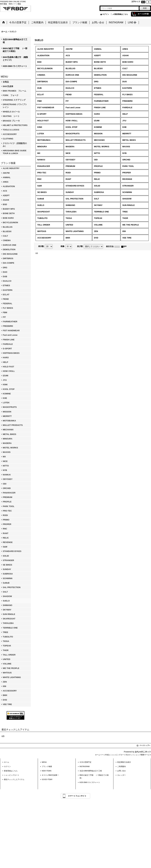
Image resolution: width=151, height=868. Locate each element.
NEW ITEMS (47, 771)
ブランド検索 (47, 766)
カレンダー (121, 775)
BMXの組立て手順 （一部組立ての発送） (15, 50)
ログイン (106, 14)
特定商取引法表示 (124, 762)
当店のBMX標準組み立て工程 (15, 41)
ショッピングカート (12, 775)
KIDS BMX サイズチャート (15, 66)
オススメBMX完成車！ (51, 775)
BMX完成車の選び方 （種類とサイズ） (15, 59)
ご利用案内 (121, 766)
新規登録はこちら (121, 14)
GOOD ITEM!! (47, 779)
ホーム (7, 762)
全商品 (6, 82)
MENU (44, 762)
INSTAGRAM (85, 766)
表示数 (41, 246)
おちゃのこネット (143, 752)
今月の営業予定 (85, 762)
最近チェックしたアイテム (14, 779)
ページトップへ (145, 745)
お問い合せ (121, 771)
